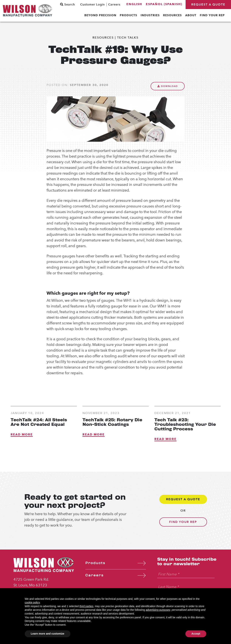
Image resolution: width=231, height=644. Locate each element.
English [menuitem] (134, 4)
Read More (22, 434)
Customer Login (93, 5)
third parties (86, 606)
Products (95, 563)
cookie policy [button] (32, 602)
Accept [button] (196, 634)
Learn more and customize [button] (48, 634)
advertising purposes (158, 610)
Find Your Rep (183, 522)
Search (68, 5)
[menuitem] (134, 4)
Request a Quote (208, 4)
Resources (103, 37)
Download (168, 86)
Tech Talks (128, 37)
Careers (114, 5)
